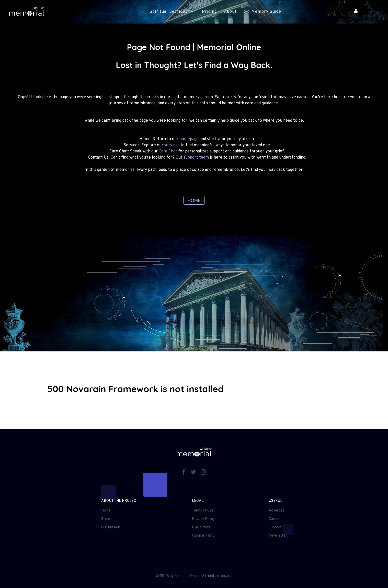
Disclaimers (201, 528)
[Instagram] (203, 473)
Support (275, 528)
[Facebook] (184, 473)
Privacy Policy (203, 519)
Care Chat (168, 151)
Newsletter (278, 536)
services (172, 145)
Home (106, 511)
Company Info (203, 536)
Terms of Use (203, 511)
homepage (189, 139)
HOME (194, 200)
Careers (275, 519)
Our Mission (111, 528)
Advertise (277, 511)
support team (196, 158)
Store (106, 519)
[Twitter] (194, 473)
